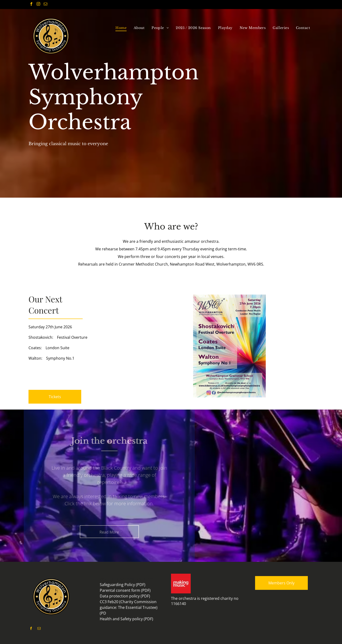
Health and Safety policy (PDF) (126, 619)
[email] (45, 5)
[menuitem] (121, 28)
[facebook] (31, 5)
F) (108, 613)
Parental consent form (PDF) (125, 590)
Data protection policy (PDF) (125, 596)
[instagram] (38, 5)
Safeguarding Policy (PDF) (123, 585)
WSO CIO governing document (127, 579)
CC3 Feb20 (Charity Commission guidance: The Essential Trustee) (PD (129, 607)
